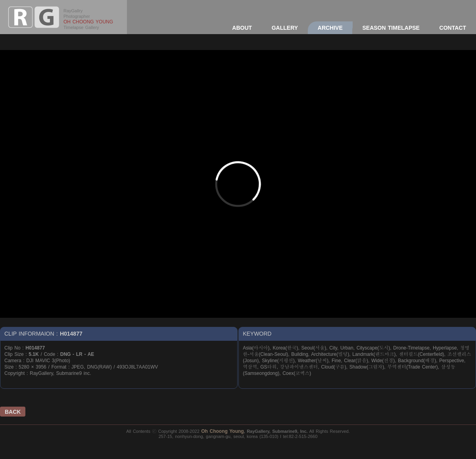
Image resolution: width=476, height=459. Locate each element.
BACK (13, 412)
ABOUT (242, 28)
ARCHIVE (330, 28)
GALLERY (285, 28)
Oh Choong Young (223, 431)
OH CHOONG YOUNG (88, 22)
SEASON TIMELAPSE (391, 28)
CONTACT (453, 28)
